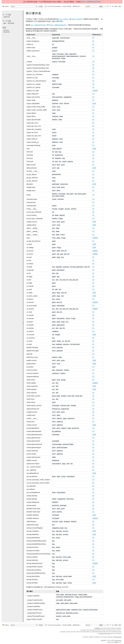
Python (7, 6)
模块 (116, 6)
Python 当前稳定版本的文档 (91, 2)
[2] (95, 91)
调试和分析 (76, 6)
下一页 (112, 6)
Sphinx (116, 642)
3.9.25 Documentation (54, 6)
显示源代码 (7, 32)
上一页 (106, 6)
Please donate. (118, 637)
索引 (120, 6)
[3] (97, 91)
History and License (105, 634)
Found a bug (118, 641)
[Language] (24, 6)
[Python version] (42, 6)
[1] (93, 38)
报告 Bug (6, 30)
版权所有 (98, 628)
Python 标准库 (67, 6)
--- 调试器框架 (9, 23)
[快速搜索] (92, 7)
